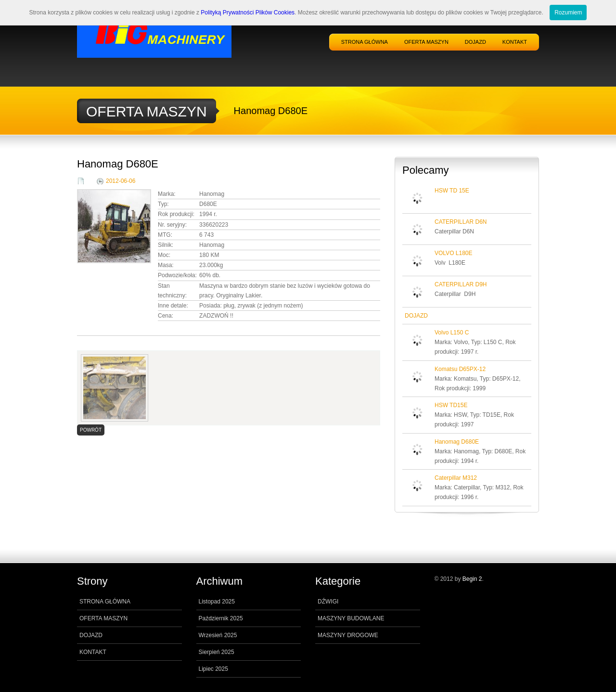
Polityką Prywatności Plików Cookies (248, 13)
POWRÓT (91, 430)
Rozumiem (568, 13)
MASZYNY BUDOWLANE (351, 618)
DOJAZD (475, 42)
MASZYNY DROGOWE (348, 635)
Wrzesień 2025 (218, 635)
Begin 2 (472, 579)
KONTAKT (515, 42)
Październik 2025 (221, 618)
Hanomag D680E (457, 442)
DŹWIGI (328, 602)
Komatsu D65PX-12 (460, 369)
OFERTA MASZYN (426, 42)
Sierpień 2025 (217, 652)
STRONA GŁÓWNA (365, 42)
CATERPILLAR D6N (461, 222)
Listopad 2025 (217, 602)
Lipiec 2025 (213, 669)
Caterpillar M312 (456, 478)
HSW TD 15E (452, 191)
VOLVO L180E (454, 253)
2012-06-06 (121, 181)
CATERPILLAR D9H (461, 284)
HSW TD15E (451, 405)
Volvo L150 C (452, 333)
